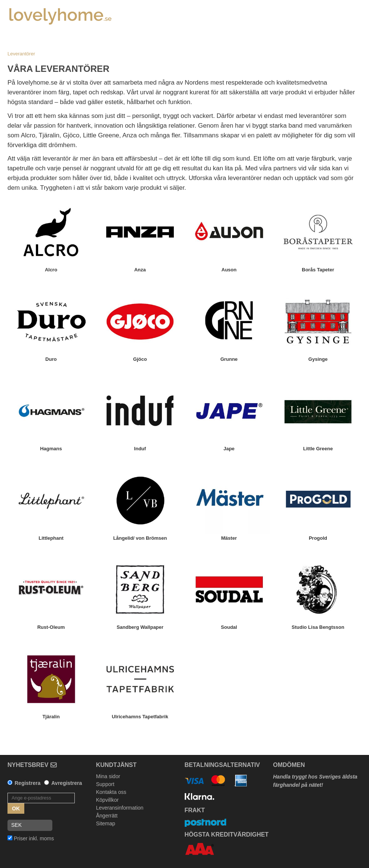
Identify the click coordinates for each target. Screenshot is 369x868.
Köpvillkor (107, 800)
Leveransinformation (120, 808)
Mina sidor (108, 776)
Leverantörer (21, 54)
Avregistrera (67, 783)
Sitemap (106, 823)
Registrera (27, 783)
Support (105, 784)
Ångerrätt (107, 816)
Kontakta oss (111, 792)
